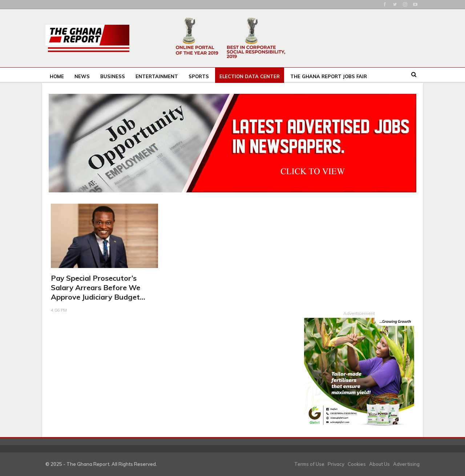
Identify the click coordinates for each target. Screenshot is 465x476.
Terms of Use (309, 464)
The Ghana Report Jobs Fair (329, 76)
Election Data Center (250, 76)
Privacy (336, 464)
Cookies (357, 464)
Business (113, 76)
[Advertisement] (359, 249)
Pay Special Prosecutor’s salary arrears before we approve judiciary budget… (98, 287)
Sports (199, 76)
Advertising (406, 464)
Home (57, 76)
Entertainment (157, 76)
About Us (379, 464)
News (82, 76)
